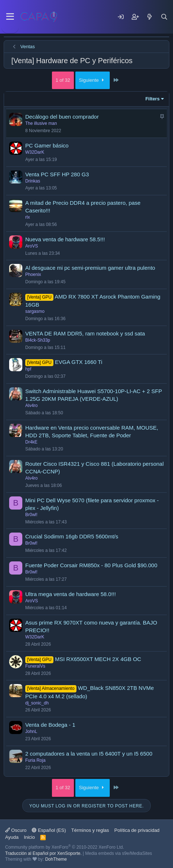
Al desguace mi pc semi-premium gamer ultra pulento (90, 268)
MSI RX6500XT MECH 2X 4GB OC (98, 659)
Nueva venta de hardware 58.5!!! (65, 239)
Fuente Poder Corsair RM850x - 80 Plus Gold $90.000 (91, 565)
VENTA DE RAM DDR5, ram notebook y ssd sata (85, 333)
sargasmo (35, 311)
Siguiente (93, 80)
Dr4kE (31, 442)
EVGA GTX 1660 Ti (78, 362)
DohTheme (56, 859)
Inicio (29, 837)
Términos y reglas (90, 830)
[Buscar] (164, 17)
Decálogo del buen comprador (62, 117)
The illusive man (41, 123)
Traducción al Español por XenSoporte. (43, 853)
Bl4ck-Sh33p (38, 340)
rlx (28, 217)
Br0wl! (31, 515)
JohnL (31, 731)
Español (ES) (49, 830)
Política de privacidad (137, 830)
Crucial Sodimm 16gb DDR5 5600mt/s (72, 536)
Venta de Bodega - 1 (50, 725)
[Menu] (10, 17)
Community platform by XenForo (65, 847)
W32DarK (35, 152)
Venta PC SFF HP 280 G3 (57, 174)
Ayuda (12, 837)
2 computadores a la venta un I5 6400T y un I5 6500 (89, 754)
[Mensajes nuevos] (150, 17)
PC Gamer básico (47, 145)
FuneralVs (35, 666)
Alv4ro (31, 406)
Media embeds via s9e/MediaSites (119, 853)
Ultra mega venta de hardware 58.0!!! (71, 594)
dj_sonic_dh (37, 703)
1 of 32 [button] (63, 80)
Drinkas (33, 181)
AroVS (32, 246)
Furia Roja (35, 760)
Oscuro (16, 830)
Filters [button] (152, 99)
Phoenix (33, 274)
